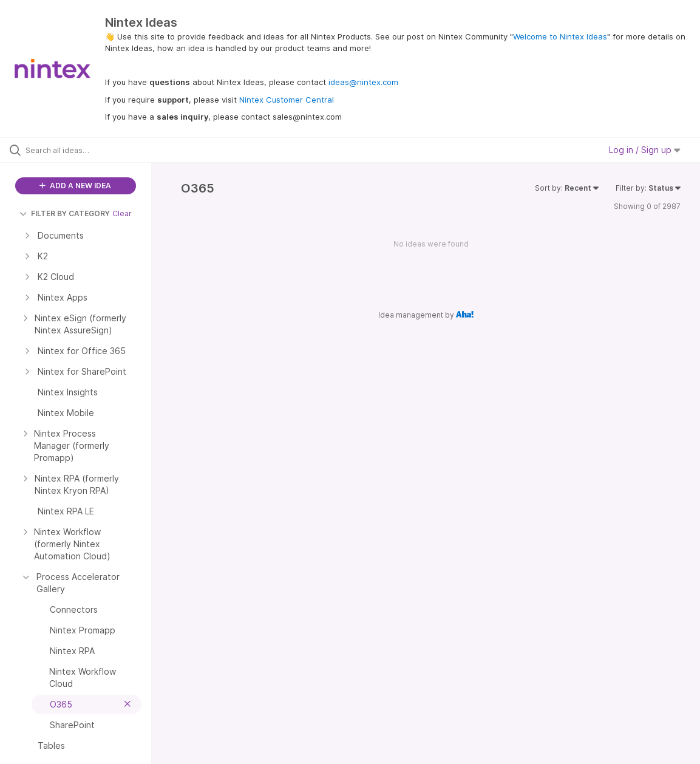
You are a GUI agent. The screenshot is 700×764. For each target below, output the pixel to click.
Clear (122, 213)
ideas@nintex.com (363, 82)
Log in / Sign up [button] (645, 150)
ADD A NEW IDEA (75, 186)
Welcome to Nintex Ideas (560, 36)
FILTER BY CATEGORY (65, 213)
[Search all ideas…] (85, 150)
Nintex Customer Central (287, 100)
